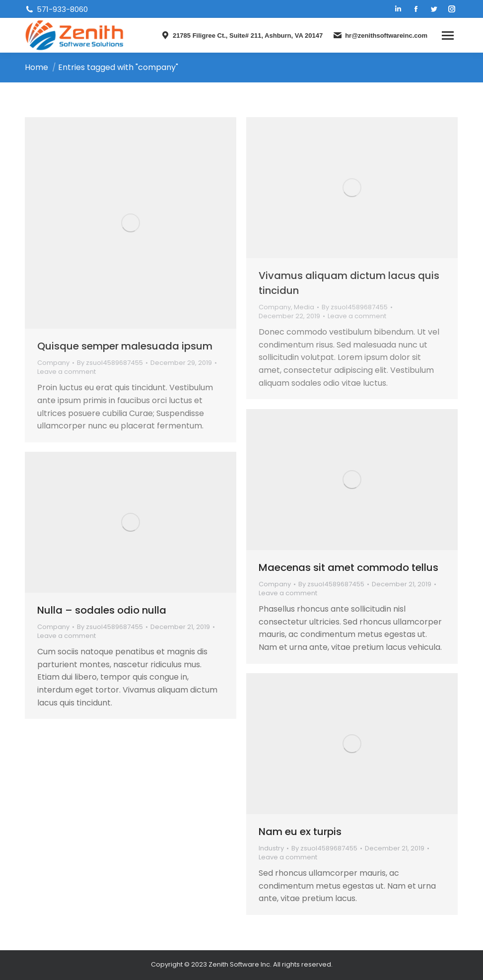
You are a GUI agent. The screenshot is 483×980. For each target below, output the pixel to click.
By (110, 363)
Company (53, 363)
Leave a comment (67, 372)
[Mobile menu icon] (448, 35)
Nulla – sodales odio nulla (102, 610)
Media (304, 307)
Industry (271, 848)
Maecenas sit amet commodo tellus (348, 567)
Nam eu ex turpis (300, 832)
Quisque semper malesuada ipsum (125, 346)
